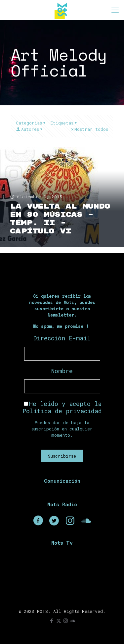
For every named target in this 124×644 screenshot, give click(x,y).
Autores (30, 129)
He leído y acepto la (62, 407)
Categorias (31, 123)
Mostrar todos (89, 129)
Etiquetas (64, 123)
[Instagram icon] (66, 620)
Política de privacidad (62, 411)
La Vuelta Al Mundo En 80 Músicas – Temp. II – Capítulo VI (60, 219)
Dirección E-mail (62, 338)
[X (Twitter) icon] (59, 620)
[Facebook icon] (52, 620)
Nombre (62, 371)
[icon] (73, 620)
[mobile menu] (115, 10)
